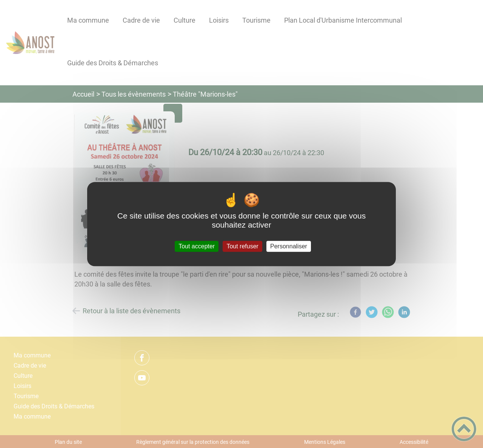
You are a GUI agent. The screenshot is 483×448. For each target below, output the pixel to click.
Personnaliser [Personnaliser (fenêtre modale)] (289, 246)
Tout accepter (197, 246)
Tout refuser (242, 246)
